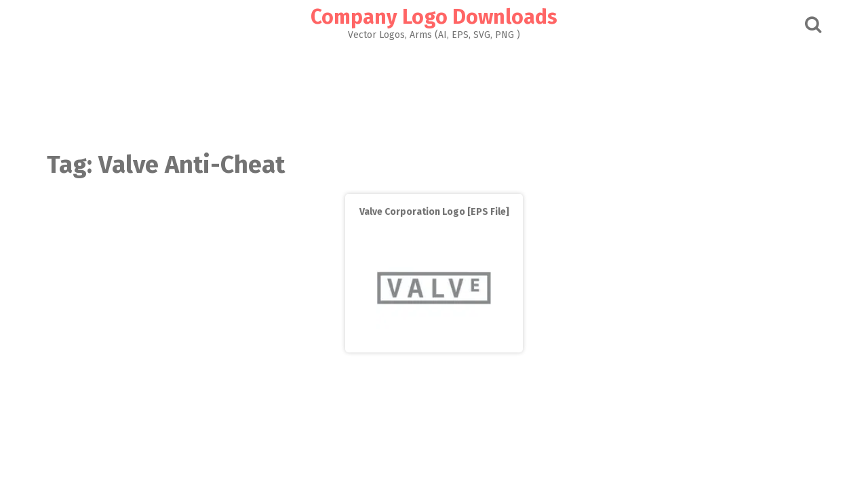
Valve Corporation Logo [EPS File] (434, 212)
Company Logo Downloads (434, 17)
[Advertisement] (434, 92)
